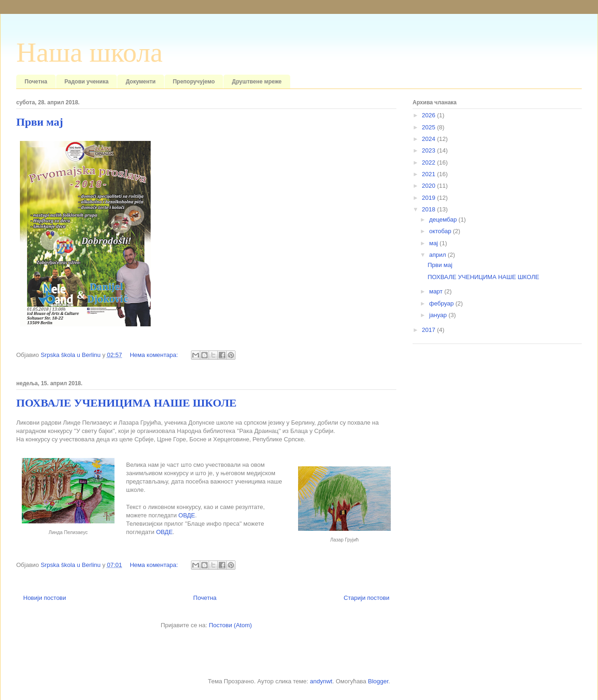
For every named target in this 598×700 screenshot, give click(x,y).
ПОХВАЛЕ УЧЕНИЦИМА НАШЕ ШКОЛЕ (126, 403)
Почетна (36, 82)
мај (435, 243)
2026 (429, 115)
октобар (441, 231)
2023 (429, 150)
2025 (429, 127)
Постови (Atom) (230, 625)
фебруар (442, 303)
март (437, 291)
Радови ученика (86, 82)
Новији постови (45, 598)
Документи (141, 82)
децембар (444, 220)
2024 (429, 139)
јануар (439, 315)
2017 (429, 330)
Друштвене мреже (257, 82)
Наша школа (89, 52)
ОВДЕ (187, 515)
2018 (429, 209)
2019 (429, 198)
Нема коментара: (155, 355)
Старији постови (366, 598)
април (439, 255)
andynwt (321, 681)
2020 (429, 186)
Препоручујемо (194, 82)
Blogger (378, 681)
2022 (429, 162)
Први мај (40, 122)
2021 (429, 174)
